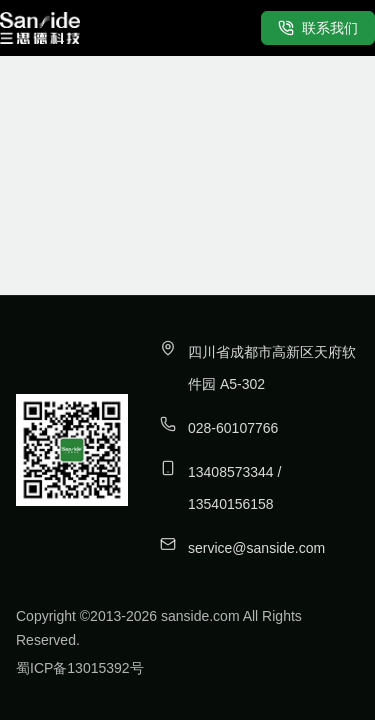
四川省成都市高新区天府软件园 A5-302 (272, 368)
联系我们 (318, 28)
